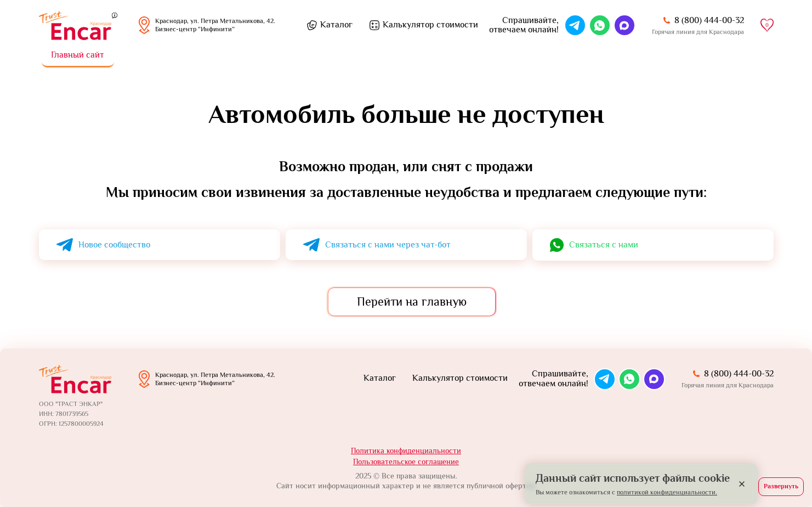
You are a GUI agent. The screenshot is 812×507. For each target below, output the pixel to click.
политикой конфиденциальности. (667, 492)
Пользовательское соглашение (406, 461)
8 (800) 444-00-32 (709, 20)
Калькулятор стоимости (430, 25)
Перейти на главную (412, 302)
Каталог (336, 25)
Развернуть (781, 486)
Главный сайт (78, 55)
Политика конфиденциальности (406, 450)
